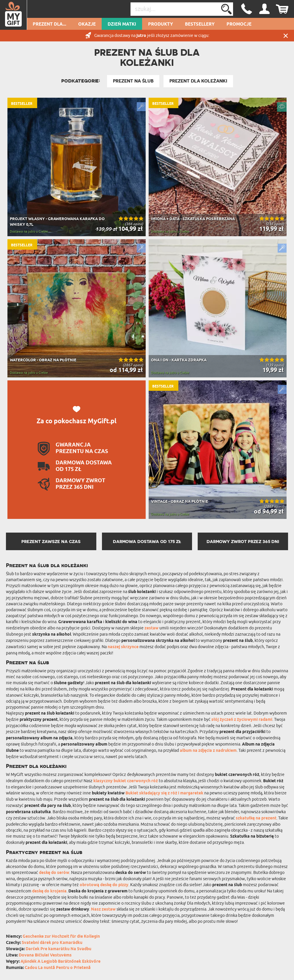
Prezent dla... (49, 24)
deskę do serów (54, 873)
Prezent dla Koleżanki (198, 81)
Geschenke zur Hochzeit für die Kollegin (61, 937)
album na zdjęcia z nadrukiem (208, 751)
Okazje (87, 24)
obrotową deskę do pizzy (104, 885)
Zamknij (286, 36)
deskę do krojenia (49, 891)
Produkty (161, 24)
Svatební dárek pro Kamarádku (52, 943)
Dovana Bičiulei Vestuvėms (45, 955)
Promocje (239, 24)
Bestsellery (200, 24)
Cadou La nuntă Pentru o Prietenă (58, 968)
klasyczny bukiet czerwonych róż (126, 781)
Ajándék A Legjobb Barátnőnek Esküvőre (60, 962)
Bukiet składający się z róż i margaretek (164, 793)
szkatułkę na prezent (256, 818)
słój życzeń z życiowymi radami (242, 720)
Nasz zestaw (103, 910)
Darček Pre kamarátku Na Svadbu (58, 949)
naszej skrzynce (123, 647)
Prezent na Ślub (133, 81)
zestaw (151, 628)
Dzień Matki (122, 24)
